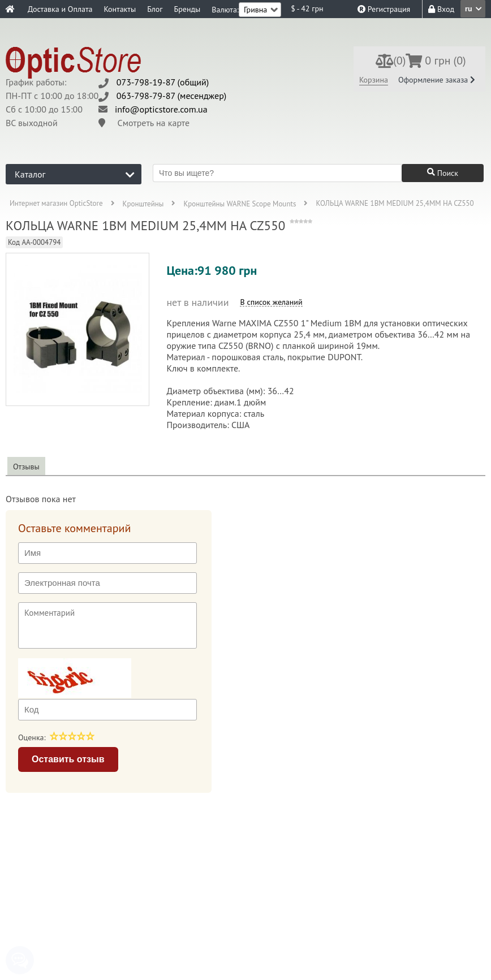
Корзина (374, 80)
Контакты (120, 9)
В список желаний (271, 302)
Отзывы (26, 467)
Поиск (443, 173)
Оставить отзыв (68, 759)
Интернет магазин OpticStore (56, 204)
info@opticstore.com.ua (161, 109)
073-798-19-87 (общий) (163, 82)
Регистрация (384, 9)
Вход (441, 9)
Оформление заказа (437, 80)
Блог (155, 9)
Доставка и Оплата (60, 9)
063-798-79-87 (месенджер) (172, 96)
